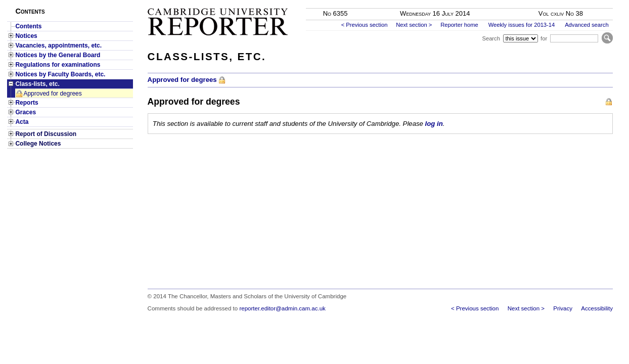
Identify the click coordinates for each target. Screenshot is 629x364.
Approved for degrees (52, 94)
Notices (26, 36)
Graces (26, 112)
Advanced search (587, 25)
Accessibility (597, 308)
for (544, 38)
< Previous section (365, 25)
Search (491, 38)
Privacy (563, 308)
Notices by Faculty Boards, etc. (60, 74)
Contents (28, 26)
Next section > (414, 25)
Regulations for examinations (58, 65)
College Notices (38, 144)
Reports (27, 103)
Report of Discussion (46, 134)
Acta (22, 122)
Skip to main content (586, 3)
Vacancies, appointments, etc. (58, 45)
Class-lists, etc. (37, 84)
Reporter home (459, 25)
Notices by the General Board (58, 55)
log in (434, 124)
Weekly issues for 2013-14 (522, 25)
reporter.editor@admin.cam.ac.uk (282, 308)
